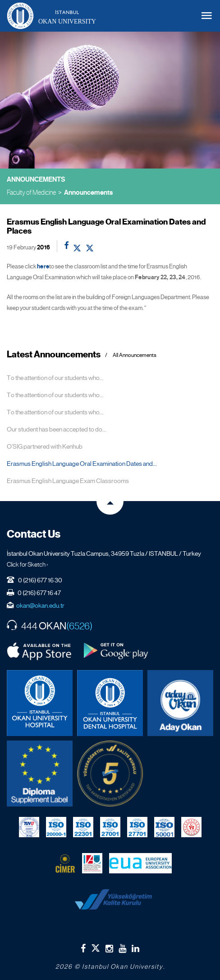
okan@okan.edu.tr (40, 605)
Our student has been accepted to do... (57, 429)
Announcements (88, 192)
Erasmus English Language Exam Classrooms (68, 481)
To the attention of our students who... (55, 378)
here (43, 267)
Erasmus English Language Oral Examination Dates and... (82, 464)
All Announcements (135, 355)
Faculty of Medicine (31, 192)
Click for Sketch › (27, 564)
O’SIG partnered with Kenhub (45, 446)
